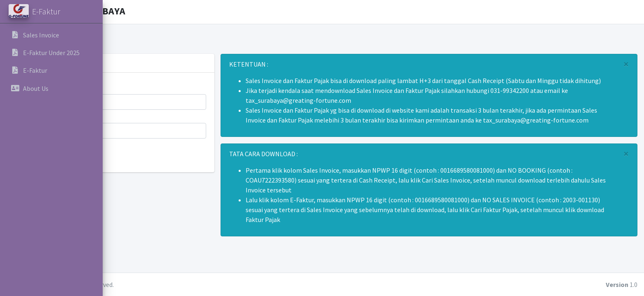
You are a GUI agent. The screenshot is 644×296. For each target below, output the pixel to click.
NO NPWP (132, 86)
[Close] (627, 64)
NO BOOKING (137, 115)
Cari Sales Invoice (147, 156)
